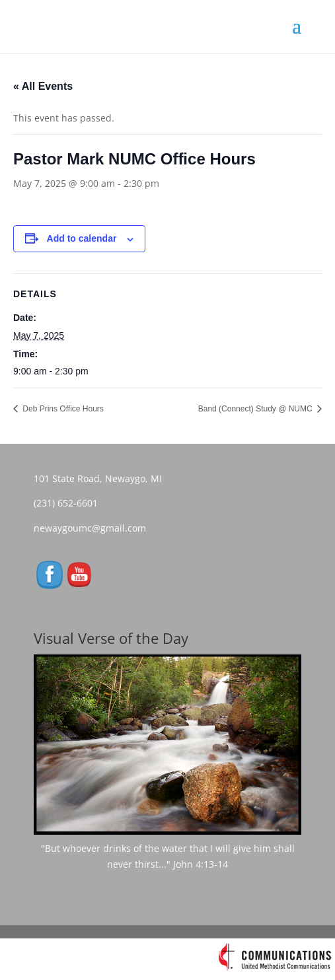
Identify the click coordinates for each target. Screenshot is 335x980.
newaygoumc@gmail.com (94, 528)
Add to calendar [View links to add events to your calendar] (82, 238)
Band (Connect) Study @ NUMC (256, 409)
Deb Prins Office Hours (62, 409)
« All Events (43, 86)
